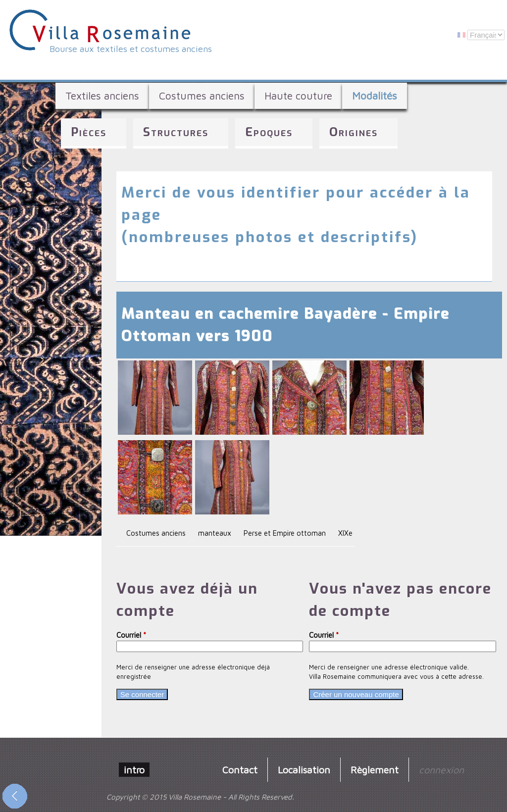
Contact (240, 770)
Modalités (375, 96)
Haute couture (298, 96)
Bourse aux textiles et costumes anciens (131, 49)
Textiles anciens (102, 96)
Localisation (304, 770)
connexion (441, 770)
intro (134, 770)
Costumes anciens (202, 96)
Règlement (375, 770)
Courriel (131, 635)
